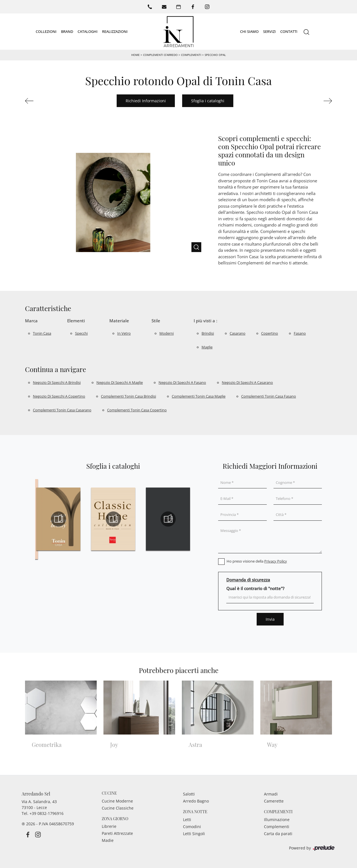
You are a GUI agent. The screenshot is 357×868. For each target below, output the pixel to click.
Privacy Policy (276, 561)
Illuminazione (277, 819)
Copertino (270, 333)
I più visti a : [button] (205, 320)
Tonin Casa (42, 333)
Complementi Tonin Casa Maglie (199, 396)
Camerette (274, 801)
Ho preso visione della (257, 561)
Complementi (191, 55)
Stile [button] (156, 320)
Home (135, 55)
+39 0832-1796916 (47, 813)
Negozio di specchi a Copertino (59, 396)
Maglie (207, 347)
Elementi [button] (76, 320)
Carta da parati (278, 833)
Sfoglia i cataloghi (208, 100)
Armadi (271, 794)
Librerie (109, 826)
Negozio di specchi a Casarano (247, 382)
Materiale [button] (119, 320)
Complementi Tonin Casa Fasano (269, 396)
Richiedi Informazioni (146, 100)
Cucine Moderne (117, 801)
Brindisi (208, 333)
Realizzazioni (115, 31)
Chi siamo (249, 31)
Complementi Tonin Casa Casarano (62, 410)
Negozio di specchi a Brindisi (57, 382)
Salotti (189, 794)
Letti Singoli (194, 833)
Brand (67, 31)
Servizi (269, 31)
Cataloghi (88, 31)
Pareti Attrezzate (117, 833)
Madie (108, 840)
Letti (187, 819)
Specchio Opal (215, 55)
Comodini (192, 826)
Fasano (300, 333)
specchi (81, 333)
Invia (270, 619)
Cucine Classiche (118, 808)
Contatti (289, 31)
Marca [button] (31, 320)
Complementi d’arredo (160, 55)
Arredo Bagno (196, 801)
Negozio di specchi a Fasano (182, 382)
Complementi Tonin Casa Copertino (137, 410)
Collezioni (46, 31)
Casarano (238, 333)
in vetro (124, 333)
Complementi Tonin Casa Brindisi (128, 396)
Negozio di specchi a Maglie (120, 382)
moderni (167, 333)
